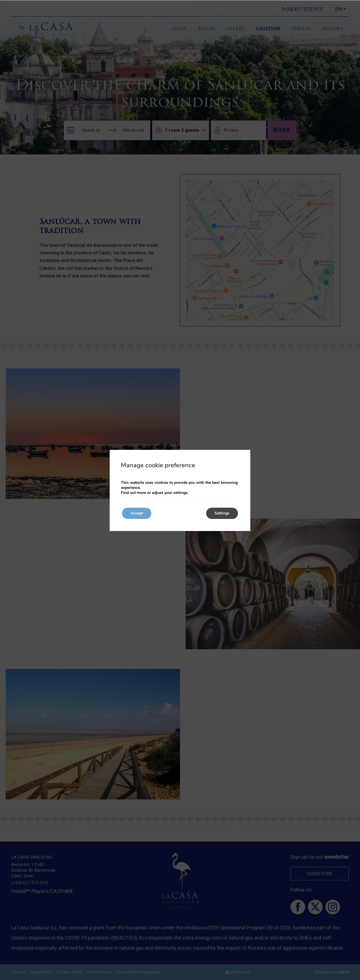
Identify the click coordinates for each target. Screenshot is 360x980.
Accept (137, 513)
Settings (222, 513)
